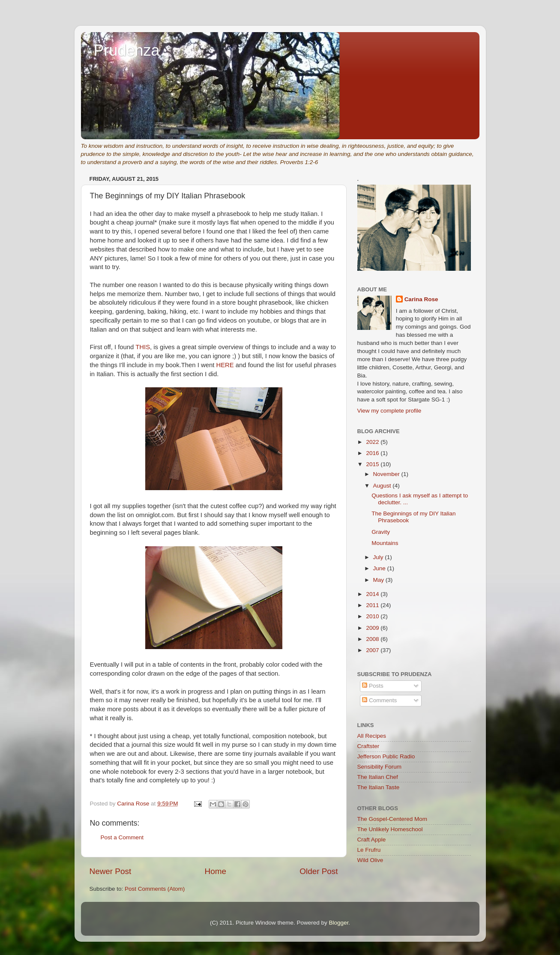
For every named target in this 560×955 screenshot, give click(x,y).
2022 (373, 442)
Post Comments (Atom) (155, 889)
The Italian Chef (378, 777)
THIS (143, 347)
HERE (225, 365)
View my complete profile (389, 411)
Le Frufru (369, 850)
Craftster (368, 746)
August (383, 486)
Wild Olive (370, 860)
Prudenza (127, 50)
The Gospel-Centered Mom (392, 819)
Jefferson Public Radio (386, 756)
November (387, 474)
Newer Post (111, 871)
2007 (373, 650)
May (379, 580)
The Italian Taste (379, 787)
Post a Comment (122, 837)
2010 (373, 616)
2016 (373, 453)
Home (216, 871)
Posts (373, 686)
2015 (373, 464)
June (380, 568)
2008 (373, 639)
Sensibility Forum (380, 767)
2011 (373, 605)
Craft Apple (372, 840)
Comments (379, 700)
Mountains (385, 543)
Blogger (339, 923)
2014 (373, 594)
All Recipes (372, 736)
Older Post (319, 871)
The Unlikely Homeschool (390, 829)
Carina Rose (421, 299)
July (379, 557)
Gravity (381, 532)
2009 (373, 628)
